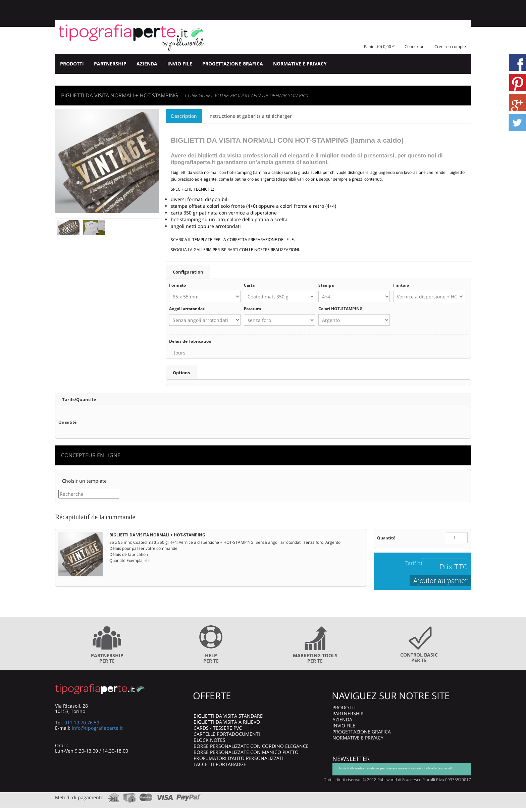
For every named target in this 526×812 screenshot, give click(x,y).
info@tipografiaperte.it (97, 728)
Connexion (414, 46)
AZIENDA (147, 64)
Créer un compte (450, 46)
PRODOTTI (72, 64)
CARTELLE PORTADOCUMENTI (227, 734)
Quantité (386, 538)
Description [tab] (184, 116)
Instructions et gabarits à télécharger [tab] (250, 116)
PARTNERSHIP (110, 64)
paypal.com (189, 795)
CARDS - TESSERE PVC (218, 728)
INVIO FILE (180, 64)
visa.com (165, 795)
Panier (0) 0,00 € (379, 46)
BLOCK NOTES (209, 740)
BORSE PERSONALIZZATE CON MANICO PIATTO (246, 752)
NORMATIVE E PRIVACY (300, 64)
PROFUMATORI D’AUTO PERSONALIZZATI (239, 758)
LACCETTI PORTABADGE (220, 764)
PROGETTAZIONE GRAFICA (233, 64)
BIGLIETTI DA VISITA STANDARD (228, 715)
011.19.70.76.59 (82, 722)
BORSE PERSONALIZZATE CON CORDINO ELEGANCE (251, 746)
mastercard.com (146, 795)
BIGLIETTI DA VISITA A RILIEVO (227, 722)
